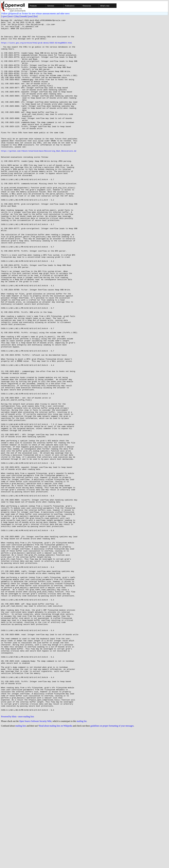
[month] (24, 16)
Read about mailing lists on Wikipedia (56, 865)
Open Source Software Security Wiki (35, 860)
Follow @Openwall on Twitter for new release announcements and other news (36, 14)
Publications (70, 6)
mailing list (82, 860)
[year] (30, 16)
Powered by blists (9, 855)
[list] (36, 16)
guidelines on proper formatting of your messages (112, 865)
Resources (87, 6)
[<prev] (4, 16)
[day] (17, 16)
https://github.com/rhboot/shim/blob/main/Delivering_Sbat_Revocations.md (39, 177)
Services (51, 6)
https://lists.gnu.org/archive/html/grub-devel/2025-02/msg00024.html (37, 48)
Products (33, 6)
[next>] (11, 16)
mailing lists (21, 865)
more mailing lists (26, 855)
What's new (105, 6)
